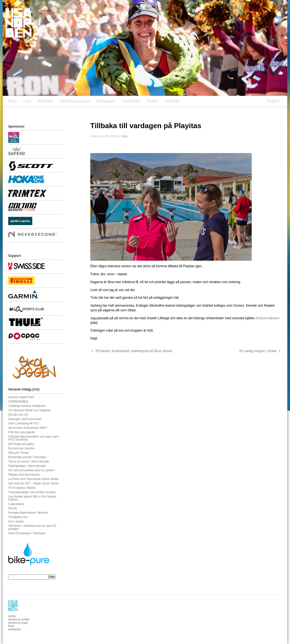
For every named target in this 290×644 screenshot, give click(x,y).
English (274, 101)
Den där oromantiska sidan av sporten (31, 470)
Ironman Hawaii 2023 (21, 397)
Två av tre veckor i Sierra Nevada (28, 462)
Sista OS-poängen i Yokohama (27, 533)
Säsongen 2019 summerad (25, 419)
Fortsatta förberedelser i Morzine (28, 513)
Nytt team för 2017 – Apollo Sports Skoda (33, 483)
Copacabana (16, 504)
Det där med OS (18, 415)
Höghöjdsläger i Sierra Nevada (27, 466)
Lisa (27, 101)
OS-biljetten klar (18, 517)
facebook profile (19, 619)
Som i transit (16, 521)
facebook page (18, 623)
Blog (12, 101)
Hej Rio (13, 508)
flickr (11, 626)
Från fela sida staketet (22, 432)
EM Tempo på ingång (21, 444)
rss (36, 389)
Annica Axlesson (268, 318)
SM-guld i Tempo (18, 453)
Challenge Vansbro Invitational (27, 406)
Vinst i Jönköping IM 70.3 (24, 423)
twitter (12, 616)
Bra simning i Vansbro (21, 448)
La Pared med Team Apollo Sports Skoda (33, 479)
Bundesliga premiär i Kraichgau (27, 457)
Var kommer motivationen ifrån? (27, 428)
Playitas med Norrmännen (24, 475)
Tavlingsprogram (75, 101)
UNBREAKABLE (18, 402)
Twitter (152, 101)
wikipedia (14, 629)
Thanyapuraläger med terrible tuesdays (32, 492)
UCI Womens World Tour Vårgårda (29, 410)
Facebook (130, 101)
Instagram (106, 101)
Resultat (45, 101)
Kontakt (172, 101)
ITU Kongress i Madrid (22, 488)
